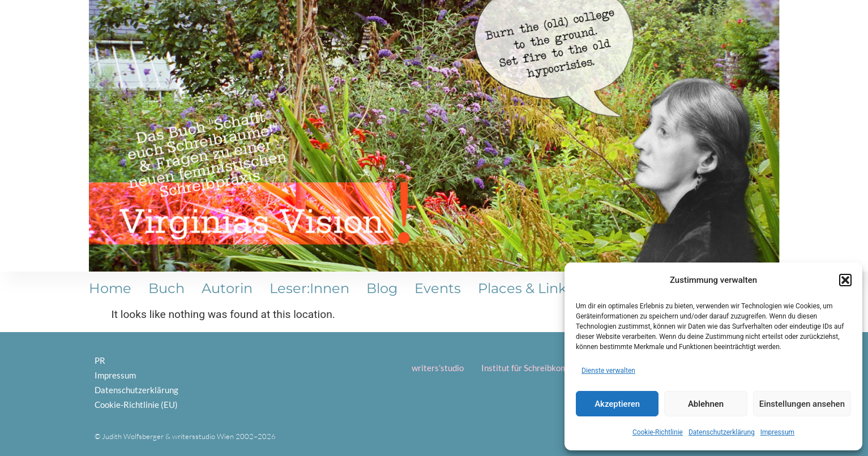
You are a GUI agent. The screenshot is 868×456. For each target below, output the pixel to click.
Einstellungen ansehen (802, 404)
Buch (166, 288)
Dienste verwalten (608, 371)
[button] (845, 280)
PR (100, 360)
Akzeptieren (617, 404)
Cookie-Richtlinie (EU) (136, 405)
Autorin (227, 288)
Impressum (777, 432)
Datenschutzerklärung (722, 432)
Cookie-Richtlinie (658, 432)
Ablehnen (706, 404)
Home (110, 288)
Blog (382, 288)
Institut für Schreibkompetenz (537, 368)
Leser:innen (309, 288)
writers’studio (438, 368)
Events (438, 288)
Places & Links (525, 288)
